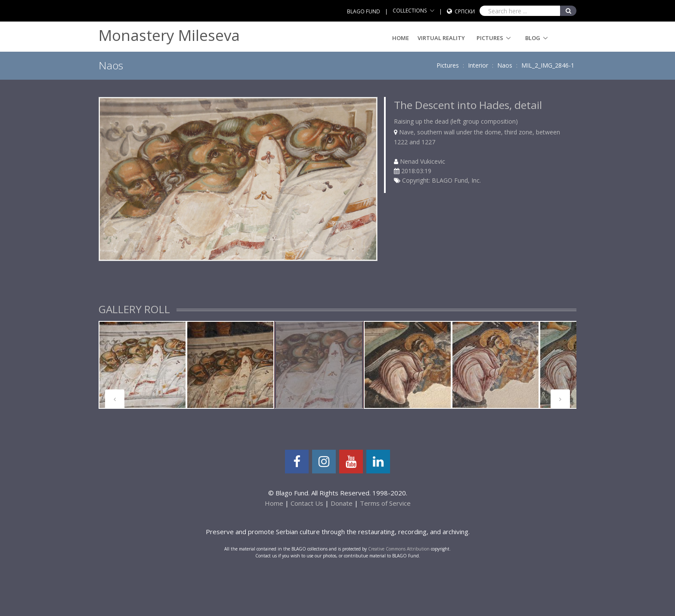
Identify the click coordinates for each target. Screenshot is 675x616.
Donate (342, 503)
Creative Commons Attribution (399, 549)
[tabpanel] (142, 365)
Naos (505, 65)
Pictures (490, 38)
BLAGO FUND (364, 11)
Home (401, 38)
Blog (533, 38)
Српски (465, 11)
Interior (478, 65)
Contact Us (307, 503)
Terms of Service (385, 503)
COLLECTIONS (410, 11)
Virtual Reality (441, 38)
